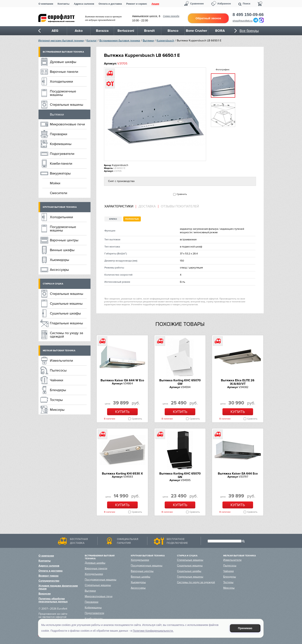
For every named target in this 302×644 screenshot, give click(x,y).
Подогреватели (62, 154)
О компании (46, 4)
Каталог (92, 41)
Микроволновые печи (67, 124)
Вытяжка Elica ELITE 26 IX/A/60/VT (238, 382)
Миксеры (57, 410)
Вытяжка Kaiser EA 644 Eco (238, 474)
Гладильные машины (66, 323)
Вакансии (45, 594)
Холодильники (61, 81)
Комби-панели (61, 164)
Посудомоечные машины (63, 93)
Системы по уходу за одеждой (66, 335)
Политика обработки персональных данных (53, 600)
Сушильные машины (66, 304)
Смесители (59, 193)
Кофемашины (61, 144)
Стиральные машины (67, 105)
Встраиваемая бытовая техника (120, 41)
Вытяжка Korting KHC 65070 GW (180, 382)
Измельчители (61, 361)
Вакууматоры (60, 173)
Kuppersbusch (165, 41)
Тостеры (56, 400)
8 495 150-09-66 (248, 15)
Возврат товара (49, 576)
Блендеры (58, 390)
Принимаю (245, 628)
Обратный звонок (208, 18)
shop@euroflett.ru (243, 21)
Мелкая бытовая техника (59, 351)
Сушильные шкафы (65, 313)
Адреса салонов (84, 4)
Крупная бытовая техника (60, 207)
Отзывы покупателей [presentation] (180, 206)
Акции (155, 4)
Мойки (55, 183)
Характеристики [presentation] (119, 206)
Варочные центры (64, 240)
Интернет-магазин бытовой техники (61, 41)
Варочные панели (64, 72)
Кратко (113, 219)
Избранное (224, 4)
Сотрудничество (49, 581)
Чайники (57, 380)
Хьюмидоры (60, 260)
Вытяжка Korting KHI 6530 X (122, 474)
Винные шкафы (62, 250)
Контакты (63, 4)
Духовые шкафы (63, 62)
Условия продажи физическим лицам (58, 587)
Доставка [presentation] (147, 206)
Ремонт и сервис (137, 4)
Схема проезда (171, 16)
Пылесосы (58, 370)
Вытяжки (148, 41)
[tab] (120, 207)
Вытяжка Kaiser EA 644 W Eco (122, 380)
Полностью (132, 219)
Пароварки (59, 134)
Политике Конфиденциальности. (153, 631)
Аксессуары (59, 270)
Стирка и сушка (53, 284)
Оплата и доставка (110, 4)
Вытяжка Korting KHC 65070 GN (180, 475)
